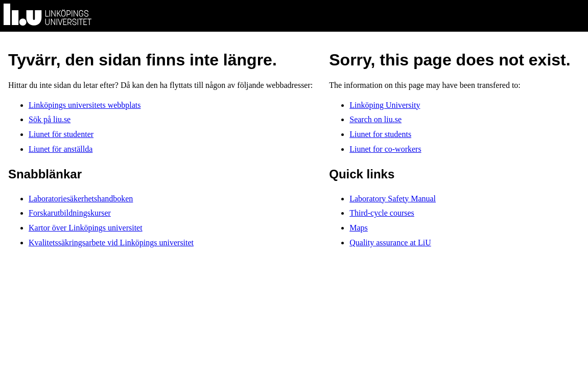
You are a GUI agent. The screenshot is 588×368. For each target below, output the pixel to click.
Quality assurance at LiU (390, 243)
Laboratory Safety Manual (393, 199)
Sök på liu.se (50, 119)
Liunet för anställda (61, 149)
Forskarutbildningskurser (70, 213)
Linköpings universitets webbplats (85, 105)
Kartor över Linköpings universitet (86, 228)
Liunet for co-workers (385, 149)
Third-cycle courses (382, 213)
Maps (359, 228)
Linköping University (385, 105)
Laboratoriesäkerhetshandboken (81, 199)
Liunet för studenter (61, 134)
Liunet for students (380, 134)
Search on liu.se (375, 119)
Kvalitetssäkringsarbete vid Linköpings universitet (111, 243)
